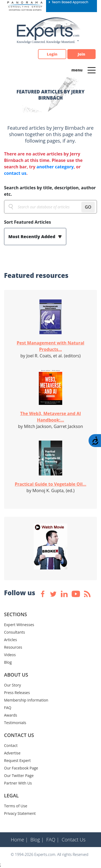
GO (88, 207)
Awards (11, 715)
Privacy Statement (20, 813)
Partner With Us (18, 783)
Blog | (37, 840)
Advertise (12, 753)
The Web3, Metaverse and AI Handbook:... (51, 417)
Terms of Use (16, 806)
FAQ (8, 708)
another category (55, 167)
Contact (11, 745)
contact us (15, 173)
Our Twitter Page (19, 776)
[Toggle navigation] (92, 70)
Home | (19, 840)
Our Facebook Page (21, 768)
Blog (8, 662)
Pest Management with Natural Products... (50, 346)
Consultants (15, 632)
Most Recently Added (32, 237)
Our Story (13, 685)
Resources (13, 647)
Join (82, 54)
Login (52, 54)
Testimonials (15, 723)
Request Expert (17, 760)
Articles (11, 640)
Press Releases (17, 693)
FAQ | (53, 840)
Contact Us (74, 840)
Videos (10, 655)
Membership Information (26, 700)
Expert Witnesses (19, 625)
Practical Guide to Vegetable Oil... (50, 484)
